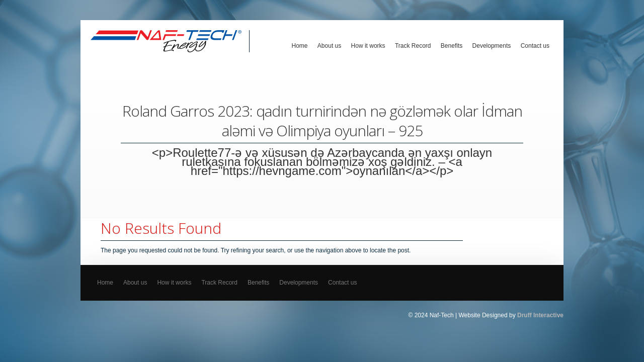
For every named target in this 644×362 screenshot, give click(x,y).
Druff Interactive (540, 315)
